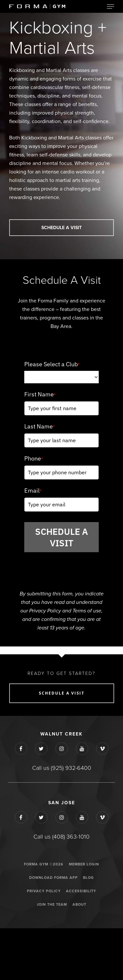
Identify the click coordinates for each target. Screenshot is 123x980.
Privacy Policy (44, 891)
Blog (88, 878)
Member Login (84, 864)
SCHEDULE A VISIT (61, 537)
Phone (34, 458)
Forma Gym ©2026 (44, 864)
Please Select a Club (52, 364)
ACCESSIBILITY (81, 891)
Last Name (40, 426)
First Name (40, 394)
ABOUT (79, 905)
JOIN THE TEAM (52, 905)
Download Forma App (53, 878)
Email (33, 490)
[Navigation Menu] (111, 7)
